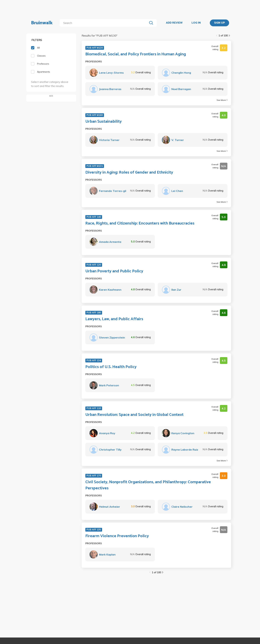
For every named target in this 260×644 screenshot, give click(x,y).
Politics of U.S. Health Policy (111, 367)
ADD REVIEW (174, 23)
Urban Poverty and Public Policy (114, 271)
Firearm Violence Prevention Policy (117, 536)
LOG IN (196, 23)
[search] (104, 23)
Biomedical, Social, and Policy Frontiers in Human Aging (136, 54)
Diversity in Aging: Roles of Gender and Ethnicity (129, 173)
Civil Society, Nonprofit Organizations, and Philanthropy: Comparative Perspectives (148, 485)
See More (222, 100)
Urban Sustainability (104, 122)
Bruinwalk (42, 23)
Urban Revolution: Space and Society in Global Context (134, 415)
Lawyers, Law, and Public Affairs (114, 319)
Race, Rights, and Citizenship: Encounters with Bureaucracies (140, 223)
